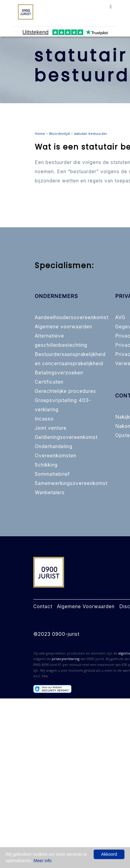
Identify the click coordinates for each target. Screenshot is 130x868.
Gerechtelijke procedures (65, 391)
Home (40, 133)
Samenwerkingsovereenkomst (71, 483)
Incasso (44, 419)
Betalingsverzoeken (59, 373)
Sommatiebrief (52, 474)
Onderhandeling (54, 446)
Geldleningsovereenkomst (66, 437)
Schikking (46, 465)
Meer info (43, 861)
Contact (43, 606)
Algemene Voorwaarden (86, 606)
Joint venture (51, 428)
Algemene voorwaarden (63, 327)
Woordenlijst (59, 133)
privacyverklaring (66, 659)
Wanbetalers (50, 493)
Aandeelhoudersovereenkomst (72, 317)
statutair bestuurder (91, 133)
